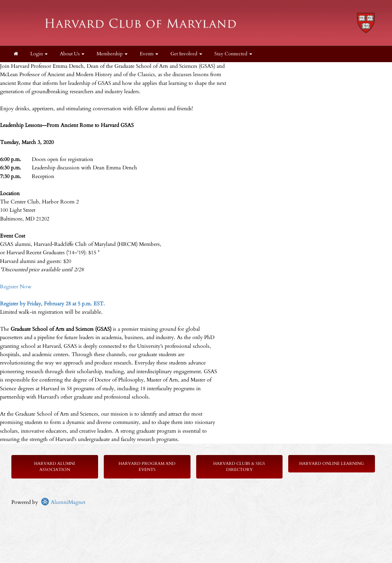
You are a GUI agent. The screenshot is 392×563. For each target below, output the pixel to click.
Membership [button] (112, 54)
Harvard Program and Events (147, 467)
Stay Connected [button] (233, 54)
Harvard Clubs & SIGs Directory (239, 467)
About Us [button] (72, 54)
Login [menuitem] (39, 54)
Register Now (16, 287)
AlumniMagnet (63, 502)
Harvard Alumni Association (55, 467)
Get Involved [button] (186, 54)
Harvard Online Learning (332, 464)
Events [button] (149, 54)
